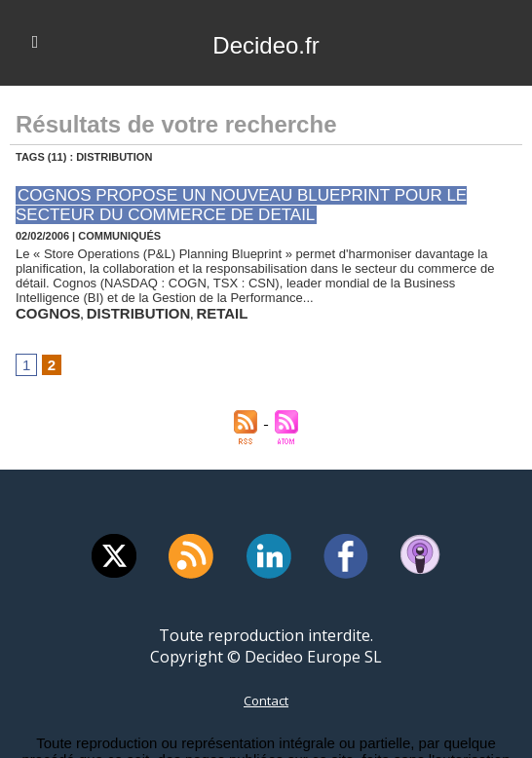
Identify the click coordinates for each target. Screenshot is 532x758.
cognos (39, 305)
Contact (266, 690)
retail (170, 305)
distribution (107, 305)
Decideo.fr (266, 43)
